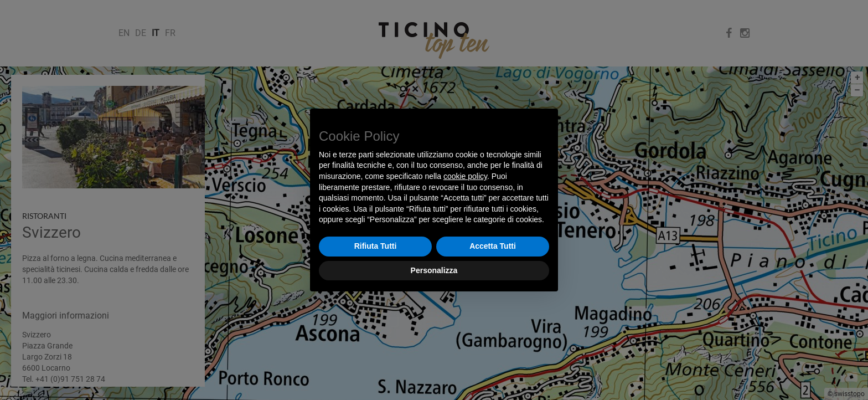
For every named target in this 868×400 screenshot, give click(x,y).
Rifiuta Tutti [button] (376, 246)
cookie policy (465, 176)
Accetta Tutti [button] (493, 246)
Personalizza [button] (434, 270)
